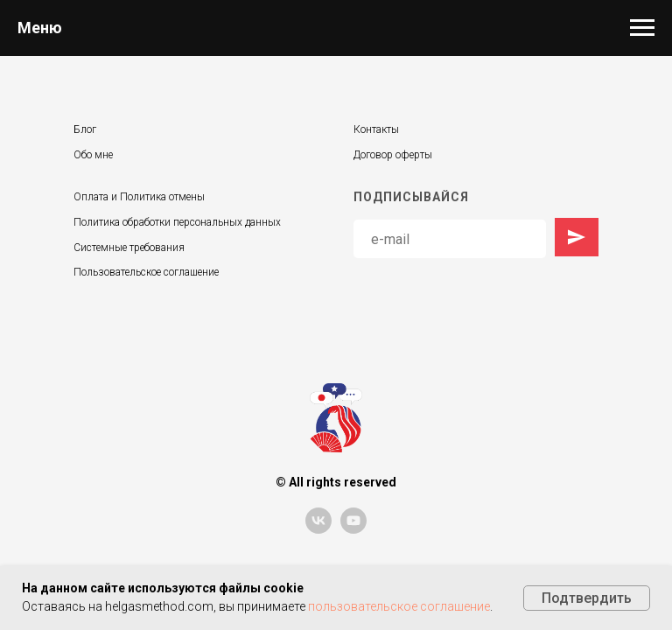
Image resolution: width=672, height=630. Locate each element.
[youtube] (353, 529)
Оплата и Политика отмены (139, 197)
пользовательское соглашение (399, 606)
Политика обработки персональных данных (177, 222)
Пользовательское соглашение (146, 272)
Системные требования (129, 248)
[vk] (318, 529)
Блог (85, 129)
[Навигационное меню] (642, 28)
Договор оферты (393, 155)
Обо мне (93, 155)
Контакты (376, 129)
